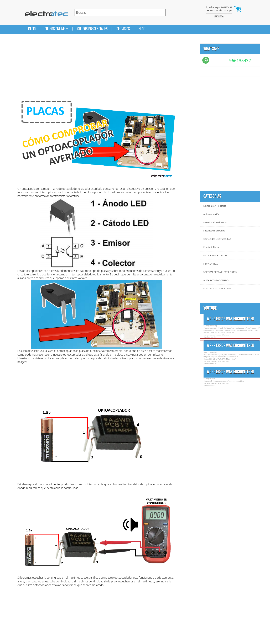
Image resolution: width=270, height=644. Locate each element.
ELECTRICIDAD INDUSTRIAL (217, 289)
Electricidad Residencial (215, 222)
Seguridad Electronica (214, 231)
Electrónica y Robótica (215, 206)
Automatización (211, 214)
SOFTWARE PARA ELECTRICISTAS (220, 272)
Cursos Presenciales (92, 29)
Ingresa (219, 16)
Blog (142, 29)
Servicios (123, 29)
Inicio (32, 29)
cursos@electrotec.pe (221, 10)
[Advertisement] (97, 67)
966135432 (240, 60)
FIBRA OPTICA (211, 264)
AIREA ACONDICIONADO (216, 280)
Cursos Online (56, 29)
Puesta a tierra (211, 247)
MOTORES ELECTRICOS (215, 256)
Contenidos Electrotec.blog (217, 239)
